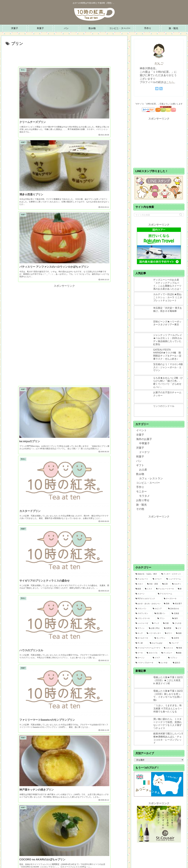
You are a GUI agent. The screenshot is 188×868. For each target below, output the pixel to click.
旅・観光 (141, 505)
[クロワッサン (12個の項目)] (143, 614)
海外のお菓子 (144, 439)
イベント (141, 430)
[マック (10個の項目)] (156, 623)
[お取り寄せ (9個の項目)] (155, 628)
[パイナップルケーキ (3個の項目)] (145, 663)
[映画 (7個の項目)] (179, 648)
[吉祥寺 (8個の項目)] (177, 638)
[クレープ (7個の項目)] (176, 643)
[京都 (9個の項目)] (166, 623)
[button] (181, 215)
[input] (159, 215)
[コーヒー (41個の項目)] (158, 579)
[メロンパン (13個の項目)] (143, 609)
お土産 (143, 470)
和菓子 (140, 457)
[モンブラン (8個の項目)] (161, 638)
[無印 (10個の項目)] (177, 619)
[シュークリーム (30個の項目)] (174, 579)
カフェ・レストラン (151, 478)
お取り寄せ (143, 500)
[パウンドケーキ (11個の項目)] (145, 619)
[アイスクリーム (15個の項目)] (170, 594)
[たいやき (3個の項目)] (164, 663)
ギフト (140, 465)
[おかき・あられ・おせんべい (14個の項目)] (148, 604)
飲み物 (140, 474)
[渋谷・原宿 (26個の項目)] (153, 584)
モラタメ (144, 496)
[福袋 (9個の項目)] (179, 633)
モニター (141, 491)
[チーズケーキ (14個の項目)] (173, 599)
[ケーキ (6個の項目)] (140, 653)
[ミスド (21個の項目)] (149, 589)
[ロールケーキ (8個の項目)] (143, 638)
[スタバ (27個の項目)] (140, 584)
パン (139, 461)
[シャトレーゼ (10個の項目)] (142, 623)
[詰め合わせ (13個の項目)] (175, 609)
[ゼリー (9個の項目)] (169, 633)
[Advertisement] (64, 55)
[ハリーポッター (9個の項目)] (154, 633)
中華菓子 (144, 443)
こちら (170, 82)
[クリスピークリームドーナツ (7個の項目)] (148, 648)
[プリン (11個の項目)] (163, 619)
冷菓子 (140, 435)
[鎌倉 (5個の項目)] (179, 653)
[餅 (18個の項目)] (180, 589)
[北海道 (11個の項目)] (177, 614)
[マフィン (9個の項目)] (141, 628)
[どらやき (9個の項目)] (177, 623)
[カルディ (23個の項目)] (177, 584)
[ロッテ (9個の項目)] (140, 633)
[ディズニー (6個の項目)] (167, 653)
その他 (140, 509)
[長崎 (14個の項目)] (167, 604)
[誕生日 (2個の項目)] (177, 663)
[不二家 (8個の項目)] (141, 643)
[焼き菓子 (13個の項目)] (177, 604)
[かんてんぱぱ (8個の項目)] (158, 643)
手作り (140, 487)
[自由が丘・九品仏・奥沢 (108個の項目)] (147, 574)
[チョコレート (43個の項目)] (143, 579)
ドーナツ (144, 452)
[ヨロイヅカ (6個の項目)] (152, 653)
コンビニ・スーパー (148, 483)
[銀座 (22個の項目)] (139, 589)
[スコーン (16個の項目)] (145, 594)
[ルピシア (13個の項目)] (159, 609)
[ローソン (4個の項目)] (143, 658)
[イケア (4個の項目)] (159, 658)
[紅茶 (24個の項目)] (166, 584)
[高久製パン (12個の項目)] (161, 614)
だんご (159, 64)
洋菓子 (140, 448)
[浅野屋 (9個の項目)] (168, 628)
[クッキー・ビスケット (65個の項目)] (172, 574)
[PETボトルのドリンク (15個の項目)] (148, 599)
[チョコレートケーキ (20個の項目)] (165, 589)
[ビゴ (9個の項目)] (179, 628)
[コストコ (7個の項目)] (169, 648)
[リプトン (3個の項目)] (175, 658)
